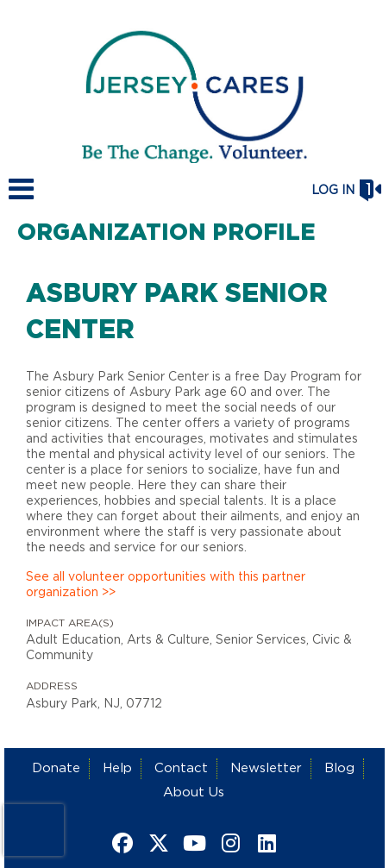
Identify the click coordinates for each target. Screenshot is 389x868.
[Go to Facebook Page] (120, 843)
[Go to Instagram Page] (229, 843)
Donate (56, 768)
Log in (333, 191)
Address (52, 686)
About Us (194, 793)
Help (117, 768)
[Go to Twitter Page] (156, 843)
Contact (181, 768)
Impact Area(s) (70, 623)
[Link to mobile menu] (22, 197)
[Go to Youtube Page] (192, 843)
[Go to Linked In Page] (265, 843)
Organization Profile (166, 233)
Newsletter (266, 768)
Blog (339, 768)
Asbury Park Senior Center (177, 312)
